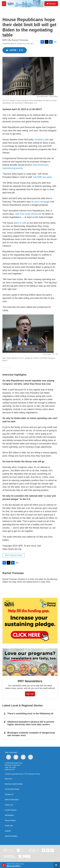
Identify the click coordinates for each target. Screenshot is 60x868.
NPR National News (14, 555)
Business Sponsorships (14, 784)
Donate (52, 4)
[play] (4, 865)
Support (8, 831)
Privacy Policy (10, 820)
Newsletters (9, 815)
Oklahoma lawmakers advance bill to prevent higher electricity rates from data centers (31, 723)
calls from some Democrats (28, 214)
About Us (8, 779)
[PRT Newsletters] (30, 662)
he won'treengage (40, 202)
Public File (9, 826)
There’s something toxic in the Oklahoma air (30, 714)
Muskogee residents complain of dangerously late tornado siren (31, 734)
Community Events (12, 789)
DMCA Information (12, 800)
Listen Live (9, 805)
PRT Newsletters (30, 681)
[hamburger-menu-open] (4, 4)
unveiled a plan (42, 140)
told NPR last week (42, 177)
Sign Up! (30, 694)
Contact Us (9, 794)
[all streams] (57, 865)
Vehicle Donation (11, 836)
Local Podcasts (11, 810)
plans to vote (20, 223)
